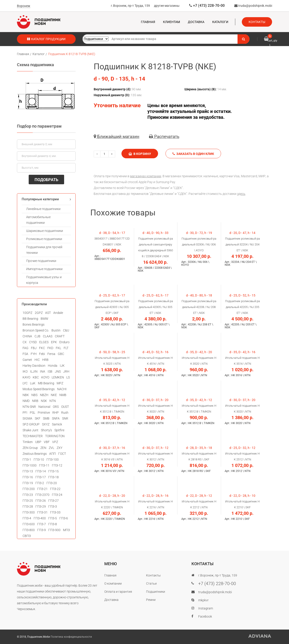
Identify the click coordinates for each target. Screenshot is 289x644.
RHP (56, 413)
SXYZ (46, 424)
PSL (33, 413)
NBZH (44, 395)
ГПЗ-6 (64, 518)
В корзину (140, 154)
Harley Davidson (34, 366)
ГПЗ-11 (44, 465)
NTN (53, 401)
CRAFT (60, 336)
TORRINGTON (55, 436)
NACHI (62, 389)
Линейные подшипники (43, 209)
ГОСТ (62, 454)
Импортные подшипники (44, 269)
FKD (50, 348)
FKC (42, 348)
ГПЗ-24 (57, 495)
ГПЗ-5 (53, 518)
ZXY (59, 448)
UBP (38, 442)
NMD (26, 401)
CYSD (33, 342)
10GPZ (27, 313)
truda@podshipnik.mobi (253, 6)
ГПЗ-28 (28, 506)
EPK (54, 342)
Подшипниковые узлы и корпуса (44, 280)
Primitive (44, 413)
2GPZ (39, 313)
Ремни (151, 600)
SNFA (56, 418)
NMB (63, 395)
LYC (25, 383)
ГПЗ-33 (55, 512)
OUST (65, 407)
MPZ (60, 383)
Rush (65, 413)
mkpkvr (203, 600)
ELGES (44, 342)
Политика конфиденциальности (71, 637)
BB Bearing (30, 319)
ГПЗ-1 (27, 460)
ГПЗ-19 (28, 483)
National (44, 407)
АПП (52, 454)
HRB (45, 360)
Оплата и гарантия (118, 592)
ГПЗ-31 (42, 512)
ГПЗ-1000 (30, 465)
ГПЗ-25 (28, 501)
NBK (26, 395)
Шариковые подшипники (45, 231)
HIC (37, 360)
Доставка (196, 22)
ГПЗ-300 (29, 512)
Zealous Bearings (35, 454)
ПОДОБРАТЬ (46, 180)
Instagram (206, 608)
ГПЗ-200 (29, 489)
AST (48, 313)
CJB (37, 336)
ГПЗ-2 (40, 483)
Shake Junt (30, 430)
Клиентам (171, 22)
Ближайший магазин (117, 136)
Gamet (27, 360)
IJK (62, 366)
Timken (28, 442)
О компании (113, 583)
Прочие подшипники (41, 261)
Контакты (257, 22)
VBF (47, 442)
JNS (58, 371)
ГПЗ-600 (29, 524)
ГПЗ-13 (28, 471)
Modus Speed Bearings (39, 389)
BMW (44, 319)
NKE (54, 395)
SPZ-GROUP (31, 424)
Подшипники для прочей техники (44, 250)
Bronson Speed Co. (36, 330)
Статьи (151, 583)
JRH (66, 371)
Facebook (205, 616)
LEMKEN (58, 377)
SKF (38, 418)
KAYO (26, 377)
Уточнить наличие (117, 105)
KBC (36, 377)
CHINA (27, 336)
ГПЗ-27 (54, 501)
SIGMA (27, 418)
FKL (58, 348)
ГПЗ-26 (41, 501)
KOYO (45, 377)
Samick (57, 424)
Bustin (56, 330)
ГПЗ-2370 (42, 495)
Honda (53, 366)
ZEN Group (30, 448)
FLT (66, 348)
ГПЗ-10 (39, 460)
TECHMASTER (33, 436)
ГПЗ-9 (42, 530)
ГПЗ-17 (41, 477)
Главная (148, 22)
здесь (241, 194)
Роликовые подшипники (44, 239)
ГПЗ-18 (54, 477)
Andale (58, 313)
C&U (66, 330)
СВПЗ (27, 536)
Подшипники (156, 592)
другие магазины (167, 6)
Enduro (64, 342)
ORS (56, 407)
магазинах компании (146, 176)
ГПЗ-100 (53, 460)
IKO (25, 371)
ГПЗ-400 (40, 518)
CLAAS (48, 336)
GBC (61, 354)
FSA (25, 354)
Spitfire (59, 430)
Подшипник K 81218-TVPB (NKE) (72, 54)
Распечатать (164, 136)
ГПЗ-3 (53, 506)
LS (68, 377)
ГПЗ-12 (57, 465)
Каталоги (220, 22)
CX (25, 342)
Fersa (51, 354)
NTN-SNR (29, 407)
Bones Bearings (34, 324)
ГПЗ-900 (54, 530)
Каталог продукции (46, 39)
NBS (34, 395)
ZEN (43, 448)
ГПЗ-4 (27, 518)
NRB (35, 401)
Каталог (39, 54)
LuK (33, 383)
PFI (25, 413)
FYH (34, 354)
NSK (44, 401)
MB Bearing (46, 383)
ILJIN (34, 371)
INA (43, 371)
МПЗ (66, 530)
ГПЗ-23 (28, 495)
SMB (46, 418)
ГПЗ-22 (55, 489)
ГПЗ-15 (54, 471)
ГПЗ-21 (42, 489)
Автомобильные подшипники (38, 220)
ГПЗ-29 (41, 506)
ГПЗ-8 (53, 524)
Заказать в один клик (193, 154)
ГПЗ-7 (42, 524)
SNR (65, 418)
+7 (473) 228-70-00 (207, 6)
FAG (26, 348)
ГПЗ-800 (29, 530)
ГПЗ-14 (41, 471)
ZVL (51, 448)
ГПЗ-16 (28, 477)
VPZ (55, 442)
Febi (42, 354)
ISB (50, 371)
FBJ (34, 348)
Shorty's (46, 430)
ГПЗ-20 (52, 483)
